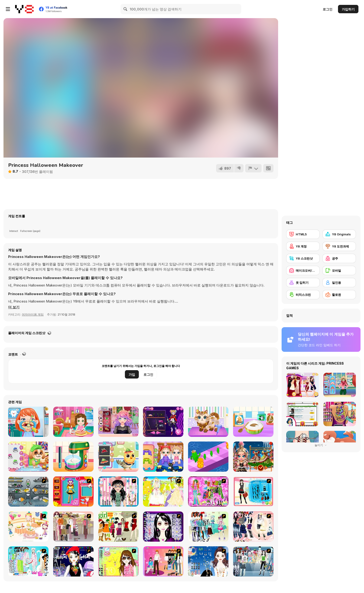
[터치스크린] (303, 295)
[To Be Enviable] (118, 561)
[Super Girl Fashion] (118, 527)
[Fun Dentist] (28, 422)
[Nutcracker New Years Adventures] (253, 457)
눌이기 (321, 445)
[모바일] (339, 270)
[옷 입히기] (303, 283)
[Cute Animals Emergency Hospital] (118, 457)
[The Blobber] (208, 457)
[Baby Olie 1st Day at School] (73, 422)
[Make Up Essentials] (163, 527)
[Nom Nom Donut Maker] (253, 422)
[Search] (126, 9)
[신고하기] (253, 168)
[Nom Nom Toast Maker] (73, 457)
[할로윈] (339, 295)
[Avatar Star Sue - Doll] (73, 491)
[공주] (339, 258)
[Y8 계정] (303, 246)
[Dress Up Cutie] (118, 491)
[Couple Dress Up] (163, 561)
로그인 (328, 9)
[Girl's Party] (28, 527)
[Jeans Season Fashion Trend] (253, 561)
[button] (14, 307)
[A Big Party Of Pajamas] (28, 561)
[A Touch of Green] (208, 491)
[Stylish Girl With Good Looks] (73, 561)
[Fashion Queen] (253, 491)
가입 (132, 374)
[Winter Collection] (208, 527)
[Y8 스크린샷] (303, 258)
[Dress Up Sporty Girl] (253, 527)
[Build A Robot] (28, 491)
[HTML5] (303, 234)
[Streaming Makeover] (118, 422)
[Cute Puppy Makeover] (28, 457)
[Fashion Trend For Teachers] (73, 527)
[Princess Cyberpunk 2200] (163, 422)
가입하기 (348, 9)
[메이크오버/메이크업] (303, 270)
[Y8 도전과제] (339, 246)
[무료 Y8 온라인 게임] (24, 9)
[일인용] (339, 283)
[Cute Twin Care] (163, 457)
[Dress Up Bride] (163, 491)
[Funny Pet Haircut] (208, 422)
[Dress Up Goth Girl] (208, 561)
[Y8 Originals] (339, 234)
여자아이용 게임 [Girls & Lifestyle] (33, 314)
